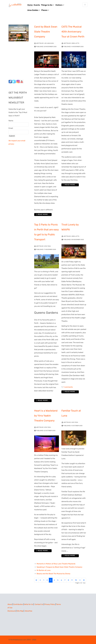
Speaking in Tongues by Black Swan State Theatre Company (59, 567)
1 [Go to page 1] (44, 580)
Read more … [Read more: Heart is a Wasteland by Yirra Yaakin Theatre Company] (43, 551)
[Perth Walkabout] (15, 5)
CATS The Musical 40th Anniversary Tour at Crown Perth (73, 32)
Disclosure (12, 611)
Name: (11, 121)
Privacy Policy (50, 604)
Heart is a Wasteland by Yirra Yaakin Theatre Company (46, 416)
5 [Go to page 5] (58, 580)
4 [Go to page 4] (54, 580)
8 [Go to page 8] (68, 580)
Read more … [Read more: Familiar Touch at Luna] (70, 556)
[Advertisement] (21, 60)
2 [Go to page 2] (47, 580)
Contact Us (39, 604)
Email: (11, 128)
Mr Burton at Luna (44, 570)
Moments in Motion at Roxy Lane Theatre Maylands (56, 564)
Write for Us (29, 604)
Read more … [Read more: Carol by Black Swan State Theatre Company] (43, 214)
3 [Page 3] (51, 580)
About (10, 604)
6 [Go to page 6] (61, 580)
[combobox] (85, 5)
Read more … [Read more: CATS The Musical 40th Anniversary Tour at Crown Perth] (70, 185)
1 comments (68, 387)
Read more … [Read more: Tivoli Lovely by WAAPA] (70, 392)
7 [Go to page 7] (65, 580)
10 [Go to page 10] (76, 580)
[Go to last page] (84, 580)
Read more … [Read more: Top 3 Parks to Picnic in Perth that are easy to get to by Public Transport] (43, 400)
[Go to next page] (80, 580)
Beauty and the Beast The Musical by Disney (54, 574)
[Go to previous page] (40, 580)
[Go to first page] (36, 580)
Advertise (28, 611)
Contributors (18, 604)
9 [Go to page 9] (72, 580)
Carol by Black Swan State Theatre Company (46, 32)
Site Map (20, 611)
